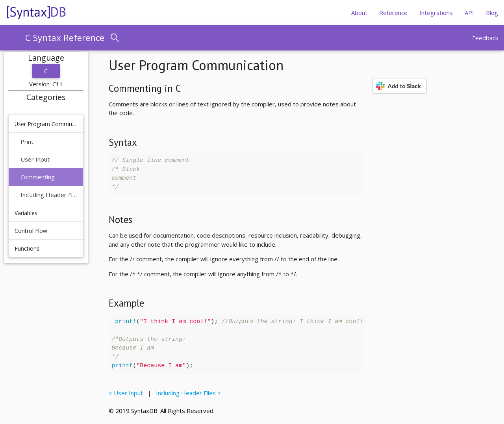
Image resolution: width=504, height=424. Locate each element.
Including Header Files (49, 195)
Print (27, 141)
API (469, 13)
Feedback (485, 38)
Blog (492, 13)
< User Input (127, 393)
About (359, 13)
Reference (393, 13)
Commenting (38, 177)
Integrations (436, 13)
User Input (35, 159)
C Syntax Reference (65, 38)
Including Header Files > (187, 393)
